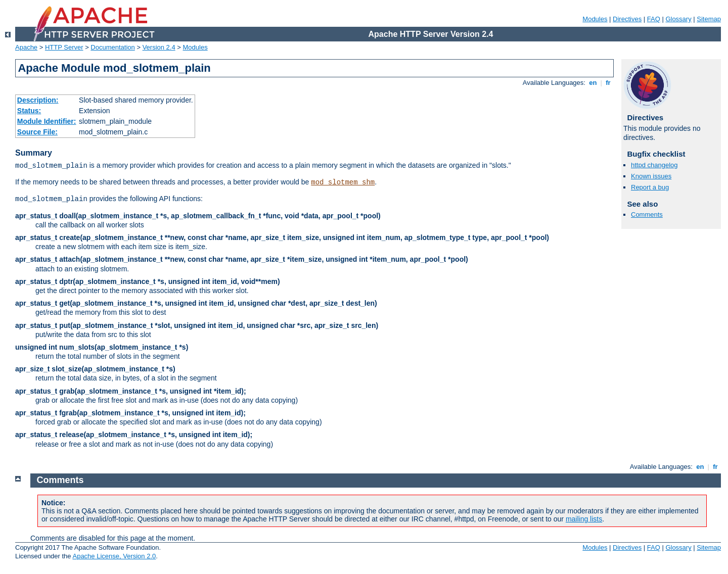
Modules (595, 19)
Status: (29, 111)
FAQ (654, 19)
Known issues (651, 176)
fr (608, 83)
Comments (647, 214)
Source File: (37, 132)
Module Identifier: (47, 121)
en (593, 83)
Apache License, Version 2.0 (114, 556)
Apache (26, 47)
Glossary (678, 19)
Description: (38, 100)
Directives (627, 19)
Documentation (112, 47)
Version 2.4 (159, 47)
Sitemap (709, 19)
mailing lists (584, 519)
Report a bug (650, 187)
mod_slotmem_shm (343, 182)
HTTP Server (64, 47)
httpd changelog (654, 165)
